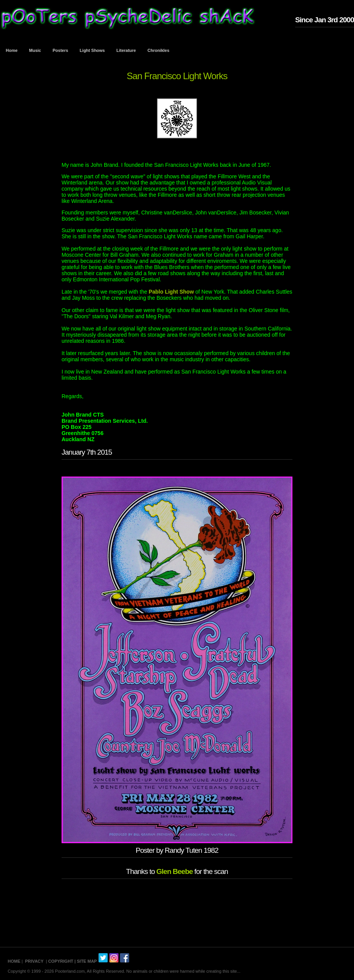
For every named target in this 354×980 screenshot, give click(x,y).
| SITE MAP (86, 961)
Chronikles (158, 50)
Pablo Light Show (171, 292)
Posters (60, 50)
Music (35, 50)
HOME (14, 961)
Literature (126, 50)
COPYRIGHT (61, 961)
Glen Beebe (174, 871)
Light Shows (92, 50)
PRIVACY (34, 961)
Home (12, 50)
